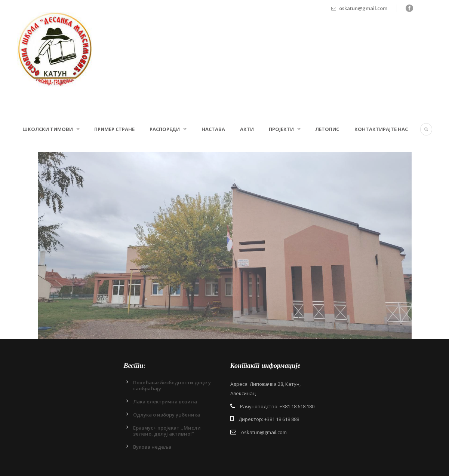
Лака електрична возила (165, 402)
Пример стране (114, 129)
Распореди (165, 129)
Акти (247, 129)
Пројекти (281, 129)
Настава (213, 129)
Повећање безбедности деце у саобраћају (172, 385)
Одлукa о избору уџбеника (167, 415)
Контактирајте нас (381, 129)
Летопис (327, 129)
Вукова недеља (152, 447)
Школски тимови (48, 129)
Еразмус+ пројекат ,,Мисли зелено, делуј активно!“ (167, 431)
